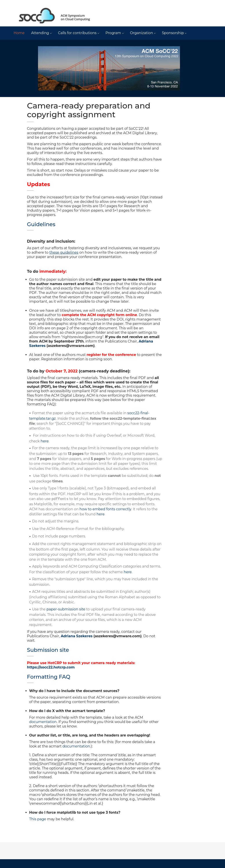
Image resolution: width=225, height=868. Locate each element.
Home (19, 33)
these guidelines (64, 252)
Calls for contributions (77, 33)
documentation (43, 722)
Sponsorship (173, 33)
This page (38, 819)
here (45, 441)
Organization (142, 33)
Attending (40, 33)
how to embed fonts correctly (105, 509)
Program (113, 33)
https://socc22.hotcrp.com (51, 667)
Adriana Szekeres (77, 636)
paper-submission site (66, 609)
